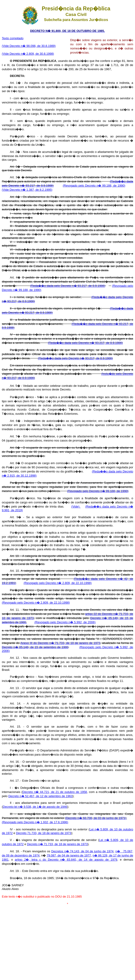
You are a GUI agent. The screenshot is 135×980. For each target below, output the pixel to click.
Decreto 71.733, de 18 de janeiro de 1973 (43, 833)
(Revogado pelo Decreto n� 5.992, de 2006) (65, 622)
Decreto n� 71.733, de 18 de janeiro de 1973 (57, 844)
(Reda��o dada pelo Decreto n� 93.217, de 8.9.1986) (68, 286)
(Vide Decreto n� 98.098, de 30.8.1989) (29, 46)
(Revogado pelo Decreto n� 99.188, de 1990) (94, 186)
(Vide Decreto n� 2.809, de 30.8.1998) (28, 54)
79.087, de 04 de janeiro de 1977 (69, 855)
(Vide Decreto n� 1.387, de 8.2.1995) (27, 190)
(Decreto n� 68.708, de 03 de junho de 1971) (96, 818)
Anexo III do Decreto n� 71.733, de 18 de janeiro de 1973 (60, 643)
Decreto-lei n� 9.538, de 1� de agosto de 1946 (35, 807)
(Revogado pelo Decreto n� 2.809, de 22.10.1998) (58, 583)
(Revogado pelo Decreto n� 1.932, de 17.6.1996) (35, 822)
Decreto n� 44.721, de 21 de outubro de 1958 (55, 792)
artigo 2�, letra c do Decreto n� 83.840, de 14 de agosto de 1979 (66, 860)
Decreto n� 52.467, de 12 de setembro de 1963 (40, 796)
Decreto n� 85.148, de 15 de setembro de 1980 (35, 647)
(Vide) (76, 507)
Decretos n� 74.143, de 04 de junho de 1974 (82, 851)
